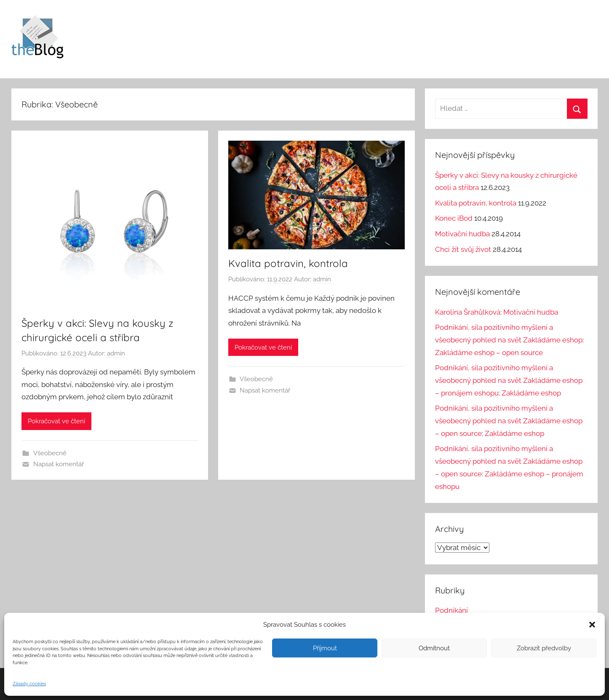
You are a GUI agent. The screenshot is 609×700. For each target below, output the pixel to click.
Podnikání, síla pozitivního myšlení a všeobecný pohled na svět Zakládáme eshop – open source (509, 421)
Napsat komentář (59, 464)
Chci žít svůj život (463, 249)
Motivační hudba (462, 234)
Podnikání (451, 610)
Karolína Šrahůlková (468, 312)
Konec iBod (454, 218)
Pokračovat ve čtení (56, 421)
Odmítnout (434, 648)
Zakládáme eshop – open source (489, 353)
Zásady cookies (29, 684)
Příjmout (325, 648)
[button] (592, 625)
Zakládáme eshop (531, 393)
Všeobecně (50, 453)
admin (116, 353)
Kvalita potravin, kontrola (288, 263)
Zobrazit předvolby (544, 648)
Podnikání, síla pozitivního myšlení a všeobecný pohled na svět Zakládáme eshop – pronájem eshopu (509, 380)
